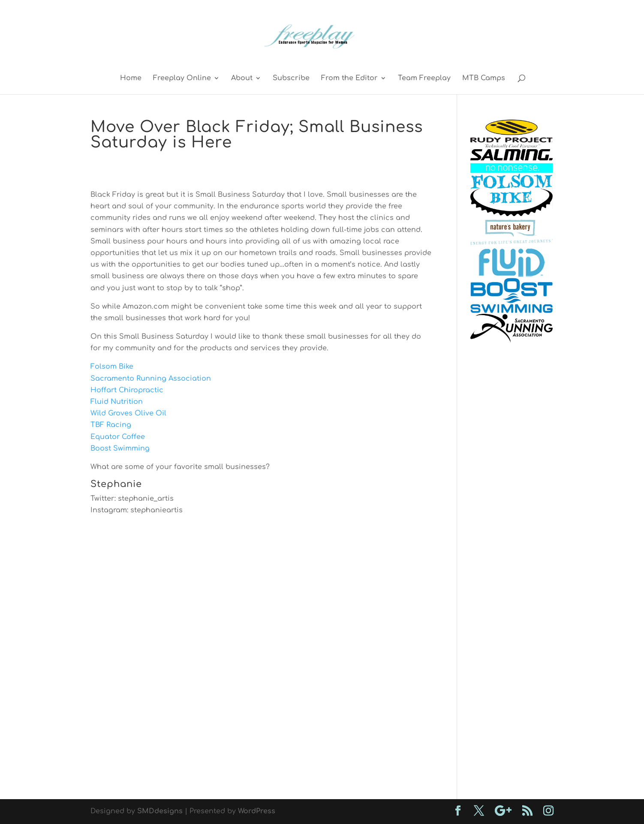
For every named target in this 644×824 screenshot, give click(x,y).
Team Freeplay (424, 78)
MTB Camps (484, 78)
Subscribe (291, 78)
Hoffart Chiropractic (127, 390)
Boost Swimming (120, 448)
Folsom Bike (112, 367)
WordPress (257, 811)
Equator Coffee (118, 437)
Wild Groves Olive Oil (128, 413)
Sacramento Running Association (151, 379)
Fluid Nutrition (117, 402)
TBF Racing (111, 425)
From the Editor (349, 78)
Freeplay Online (182, 78)
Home (131, 78)
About (242, 78)
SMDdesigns (160, 811)
